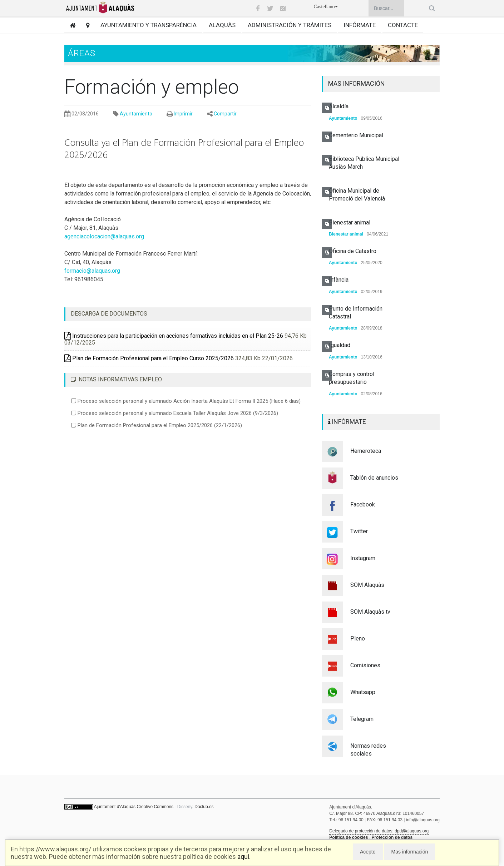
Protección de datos (392, 837)
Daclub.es (204, 807)
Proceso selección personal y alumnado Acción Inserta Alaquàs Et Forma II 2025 (186, 401)
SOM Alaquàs (367, 585)
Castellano (325, 7)
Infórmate (360, 25)
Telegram (362, 719)
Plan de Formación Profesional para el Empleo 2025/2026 (157, 425)
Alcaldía (339, 106)
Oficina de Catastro (353, 251)
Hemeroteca (366, 451)
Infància (339, 280)
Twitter (359, 531)
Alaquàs (222, 25)
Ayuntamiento (136, 114)
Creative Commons (155, 807)
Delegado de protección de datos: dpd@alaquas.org (379, 831)
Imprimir (183, 114)
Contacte (403, 25)
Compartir (225, 114)
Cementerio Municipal (356, 135)
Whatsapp (363, 692)
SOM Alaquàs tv (370, 612)
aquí (243, 857)
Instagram (363, 558)
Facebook (363, 504)
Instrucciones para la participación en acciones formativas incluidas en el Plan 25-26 (174, 336)
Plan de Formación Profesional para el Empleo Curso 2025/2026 (149, 358)
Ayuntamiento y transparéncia (149, 25)
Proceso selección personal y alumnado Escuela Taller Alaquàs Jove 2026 (175, 413)
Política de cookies (349, 837)
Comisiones (365, 665)
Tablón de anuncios (374, 478)
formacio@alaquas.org (92, 271)
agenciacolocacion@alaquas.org (104, 236)
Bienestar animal (350, 222)
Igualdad (340, 345)
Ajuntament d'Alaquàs (115, 807)
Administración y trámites (290, 25)
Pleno (358, 639)
